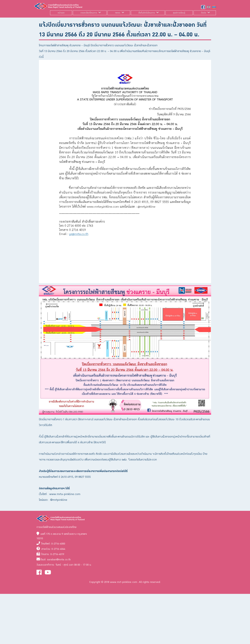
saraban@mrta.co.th (59, 560)
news (118, 13)
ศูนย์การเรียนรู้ (179, 13)
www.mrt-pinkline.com (124, 582)
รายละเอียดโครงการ (89, 13)
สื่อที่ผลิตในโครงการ (147, 13)
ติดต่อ (204, 13)
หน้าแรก (61, 13)
